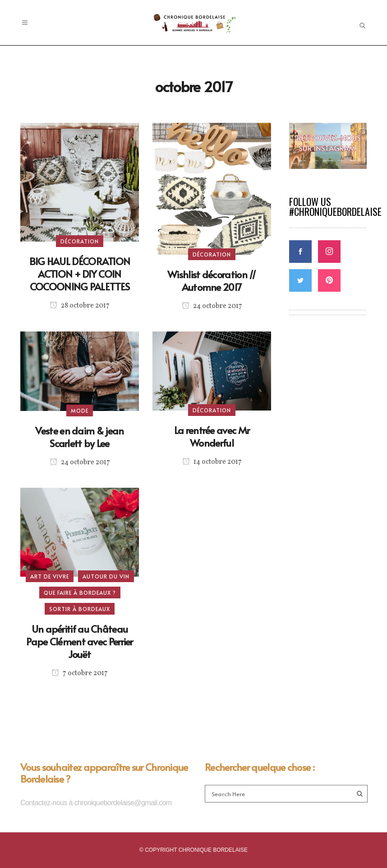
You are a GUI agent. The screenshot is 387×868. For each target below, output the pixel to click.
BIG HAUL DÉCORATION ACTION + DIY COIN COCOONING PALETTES (80, 274)
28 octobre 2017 (80, 306)
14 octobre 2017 (212, 462)
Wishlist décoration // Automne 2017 (212, 280)
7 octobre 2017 (80, 673)
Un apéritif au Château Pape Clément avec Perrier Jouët (80, 641)
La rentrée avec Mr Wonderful (212, 436)
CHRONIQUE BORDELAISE (213, 850)
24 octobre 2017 (212, 306)
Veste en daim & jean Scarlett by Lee (79, 437)
